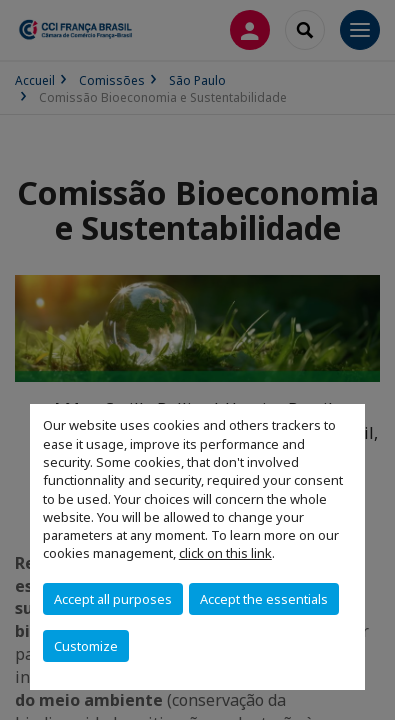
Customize (86, 646)
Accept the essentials (264, 599)
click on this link (225, 553)
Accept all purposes (113, 599)
